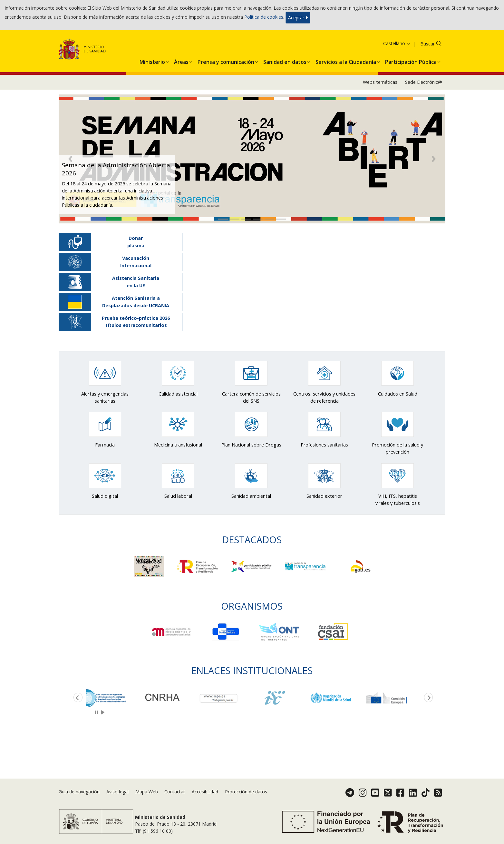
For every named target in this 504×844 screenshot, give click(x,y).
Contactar (175, 792)
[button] (152, 61)
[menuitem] (152, 61)
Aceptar (298, 18)
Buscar (427, 44)
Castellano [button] (397, 43)
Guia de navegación (79, 792)
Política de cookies (264, 17)
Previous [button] (77, 698)
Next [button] (427, 698)
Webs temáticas (380, 82)
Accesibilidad (205, 792)
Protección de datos (246, 792)
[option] (114, 698)
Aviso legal (117, 792)
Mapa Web (147, 792)
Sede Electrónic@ (424, 82)
